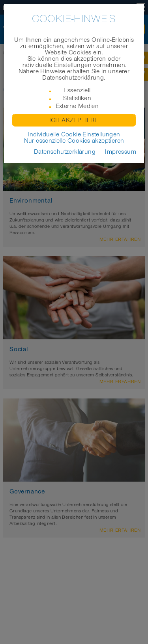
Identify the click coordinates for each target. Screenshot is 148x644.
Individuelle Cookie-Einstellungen (74, 134)
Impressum (121, 152)
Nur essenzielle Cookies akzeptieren (74, 141)
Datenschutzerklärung (65, 152)
